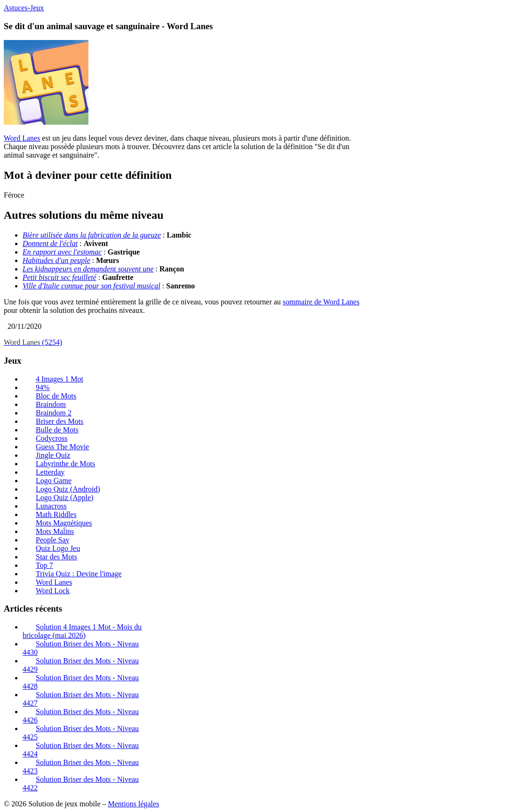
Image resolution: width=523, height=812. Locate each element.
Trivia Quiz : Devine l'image (79, 574)
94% (43, 387)
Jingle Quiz (53, 455)
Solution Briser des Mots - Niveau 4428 (81, 682)
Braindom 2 (54, 413)
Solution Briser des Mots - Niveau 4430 (81, 648)
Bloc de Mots (56, 396)
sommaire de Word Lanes (321, 302)
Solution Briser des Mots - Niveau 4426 (81, 716)
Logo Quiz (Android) (68, 489)
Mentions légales (133, 804)
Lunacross (51, 506)
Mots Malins (55, 531)
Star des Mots (56, 557)
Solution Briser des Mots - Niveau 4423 (81, 767)
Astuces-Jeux (24, 8)
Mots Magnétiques (64, 523)
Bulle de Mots (57, 430)
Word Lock (53, 591)
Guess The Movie (62, 447)
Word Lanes (22, 138)
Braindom (51, 404)
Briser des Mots (59, 421)
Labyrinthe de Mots (65, 464)
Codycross (52, 438)
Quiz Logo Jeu (58, 548)
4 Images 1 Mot (59, 379)
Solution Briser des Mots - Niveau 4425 (81, 733)
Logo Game (54, 481)
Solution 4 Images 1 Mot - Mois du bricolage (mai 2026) (82, 631)
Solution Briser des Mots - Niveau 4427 (81, 699)
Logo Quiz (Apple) (65, 498)
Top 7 (44, 565)
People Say (53, 540)
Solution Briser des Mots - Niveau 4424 (81, 750)
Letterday (50, 472)
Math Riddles (56, 514)
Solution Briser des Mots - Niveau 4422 (81, 784)
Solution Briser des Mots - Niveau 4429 (81, 665)
